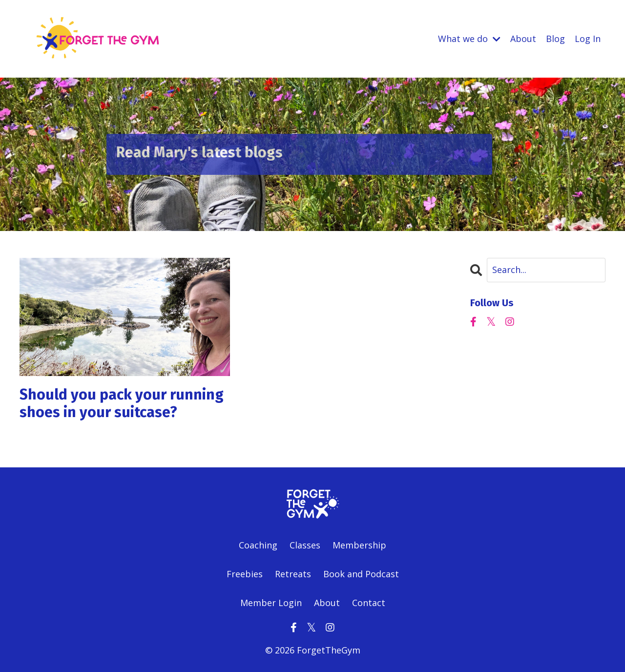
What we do (469, 39)
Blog (555, 39)
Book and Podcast (361, 574)
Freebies (246, 574)
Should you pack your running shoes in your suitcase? (122, 403)
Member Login (271, 603)
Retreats (293, 574)
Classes (305, 545)
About (523, 39)
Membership (359, 545)
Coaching (258, 545)
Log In (588, 39)
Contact (369, 603)
